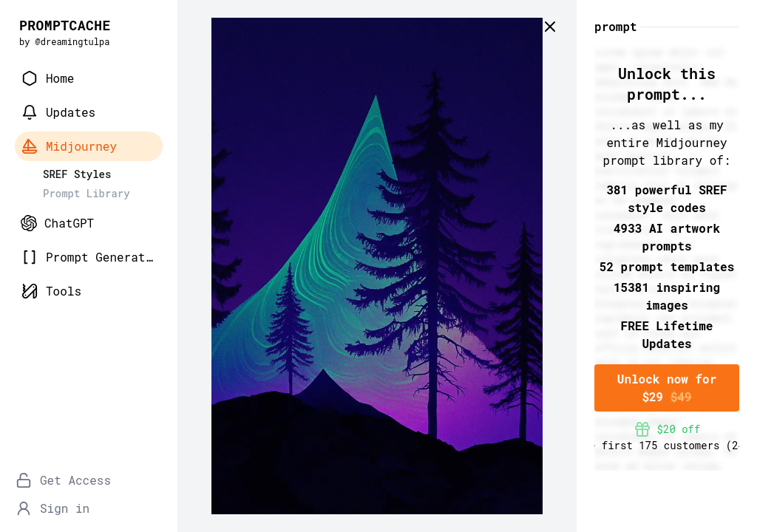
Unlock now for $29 (667, 388)
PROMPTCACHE (65, 25)
